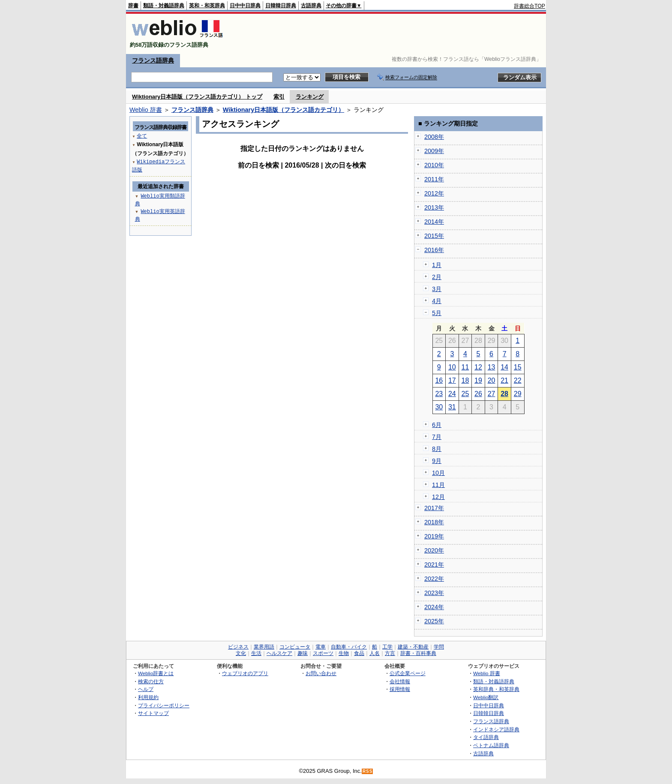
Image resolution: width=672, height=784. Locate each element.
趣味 (303, 653)
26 (478, 394)
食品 (359, 653)
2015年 (434, 236)
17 (452, 380)
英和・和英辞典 (207, 6)
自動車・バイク (349, 647)
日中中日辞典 (245, 6)
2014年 (434, 222)
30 (439, 407)
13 (492, 367)
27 (492, 394)
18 (465, 380)
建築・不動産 (413, 647)
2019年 (434, 536)
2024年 (434, 607)
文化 (241, 653)
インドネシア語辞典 (496, 729)
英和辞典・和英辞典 (496, 689)
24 (452, 394)
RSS (368, 771)
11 (465, 367)
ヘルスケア (279, 653)
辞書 (133, 6)
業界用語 (264, 647)
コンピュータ (295, 647)
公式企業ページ (408, 673)
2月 (437, 277)
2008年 (434, 137)
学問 (439, 647)
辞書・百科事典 (418, 653)
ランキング (310, 97)
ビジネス (238, 647)
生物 (344, 653)
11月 (438, 485)
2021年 (434, 565)
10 (452, 367)
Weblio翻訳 (486, 697)
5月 (437, 313)
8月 (437, 449)
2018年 (434, 522)
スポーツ (323, 653)
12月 (438, 497)
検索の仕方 (151, 681)
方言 (390, 653)
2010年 (434, 165)
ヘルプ (146, 689)
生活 (256, 653)
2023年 (434, 593)
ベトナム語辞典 (491, 745)
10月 (438, 473)
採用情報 (400, 689)
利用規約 (148, 697)
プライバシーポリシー (164, 705)
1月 (437, 265)
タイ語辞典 (486, 737)
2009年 (434, 151)
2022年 (434, 579)
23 (439, 394)
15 (518, 367)
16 (439, 380)
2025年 (434, 621)
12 (478, 367)
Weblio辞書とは (156, 673)
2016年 (434, 250)
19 (478, 380)
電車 (321, 647)
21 (504, 380)
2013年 (434, 207)
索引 (279, 97)
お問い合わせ (321, 673)
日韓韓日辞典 (281, 6)
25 (465, 394)
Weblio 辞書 (146, 110)
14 (504, 367)
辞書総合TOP (529, 6)
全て (142, 136)
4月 (437, 301)
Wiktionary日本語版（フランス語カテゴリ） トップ (197, 97)
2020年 (434, 550)
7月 (437, 437)
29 (518, 394)
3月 (437, 289)
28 (504, 394)
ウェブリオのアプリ (245, 673)
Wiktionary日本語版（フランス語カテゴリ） (283, 110)
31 (452, 407)
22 (518, 380)
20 (492, 380)
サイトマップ (153, 713)
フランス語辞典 (153, 60)
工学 (387, 647)
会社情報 (400, 681)
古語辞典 (311, 6)
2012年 (434, 193)
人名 (375, 653)
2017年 (434, 508)
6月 (437, 425)
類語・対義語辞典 (164, 6)
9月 (437, 461)
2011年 (434, 179)
